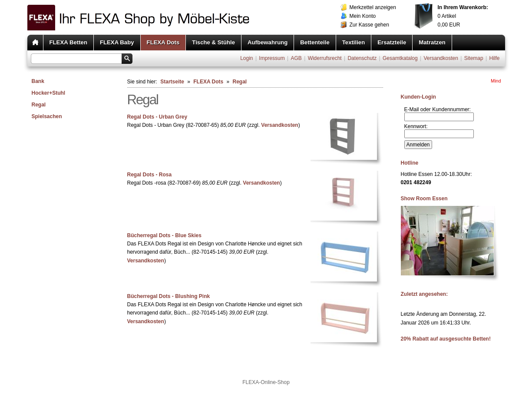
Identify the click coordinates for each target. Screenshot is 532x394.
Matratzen (432, 42)
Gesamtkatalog (400, 58)
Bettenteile (315, 42)
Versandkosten (441, 58)
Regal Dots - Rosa (150, 175)
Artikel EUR (463, 16)
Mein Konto (363, 16)
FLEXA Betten (68, 42)
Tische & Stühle (213, 42)
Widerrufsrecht (325, 58)
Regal (39, 105)
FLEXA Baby (117, 42)
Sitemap (474, 58)
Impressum (272, 58)
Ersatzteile (392, 42)
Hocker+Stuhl (49, 93)
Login (246, 58)
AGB (296, 58)
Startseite (172, 82)
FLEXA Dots (163, 42)
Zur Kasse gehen (369, 25)
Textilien (354, 42)
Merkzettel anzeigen (373, 7)
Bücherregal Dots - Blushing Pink (169, 296)
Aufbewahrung (268, 42)
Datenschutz (362, 58)
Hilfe (494, 58)
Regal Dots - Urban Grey (157, 117)
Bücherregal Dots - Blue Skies (164, 235)
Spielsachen (47, 116)
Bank (38, 81)
